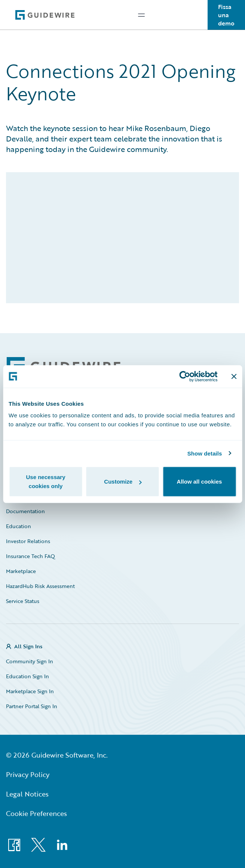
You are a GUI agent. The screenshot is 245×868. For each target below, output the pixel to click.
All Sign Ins (28, 646)
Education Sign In (27, 676)
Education (19, 526)
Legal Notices (27, 794)
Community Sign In (30, 661)
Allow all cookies (200, 482)
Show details (205, 453)
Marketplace (21, 571)
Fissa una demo (226, 15)
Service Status (23, 601)
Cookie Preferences (36, 813)
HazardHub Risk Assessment (40, 586)
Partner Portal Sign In (32, 706)
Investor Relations (28, 541)
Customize (123, 482)
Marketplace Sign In (30, 691)
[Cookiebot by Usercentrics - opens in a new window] (185, 376)
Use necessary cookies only (45, 482)
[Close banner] (234, 376)
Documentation (25, 511)
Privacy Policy (28, 774)
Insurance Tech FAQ (30, 556)
